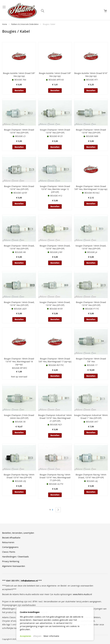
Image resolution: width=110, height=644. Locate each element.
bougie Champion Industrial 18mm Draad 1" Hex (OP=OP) (91, 417)
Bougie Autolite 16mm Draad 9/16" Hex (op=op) (91, 75)
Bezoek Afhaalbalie (11, 538)
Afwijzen (37, 636)
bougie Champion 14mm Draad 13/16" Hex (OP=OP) (55, 131)
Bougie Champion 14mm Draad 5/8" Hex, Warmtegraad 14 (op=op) (91, 188)
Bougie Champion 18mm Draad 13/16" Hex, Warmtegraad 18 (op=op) (19, 361)
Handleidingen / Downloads (15, 557)
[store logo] (22, 11)
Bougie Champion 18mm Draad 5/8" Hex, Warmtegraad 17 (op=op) (55, 360)
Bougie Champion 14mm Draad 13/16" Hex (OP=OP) (19, 131)
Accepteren (25, 636)
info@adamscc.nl (29, 581)
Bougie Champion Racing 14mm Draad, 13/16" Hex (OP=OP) (91, 476)
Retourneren (8, 542)
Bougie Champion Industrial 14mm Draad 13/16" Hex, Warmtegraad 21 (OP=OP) (55, 418)
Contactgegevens (10, 547)
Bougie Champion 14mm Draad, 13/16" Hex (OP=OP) (19, 247)
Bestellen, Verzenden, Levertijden (18, 533)
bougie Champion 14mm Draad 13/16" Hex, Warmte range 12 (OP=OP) (55, 189)
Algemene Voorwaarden (14, 566)
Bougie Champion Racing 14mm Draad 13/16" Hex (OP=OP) (19, 476)
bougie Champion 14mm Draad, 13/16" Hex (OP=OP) (91, 247)
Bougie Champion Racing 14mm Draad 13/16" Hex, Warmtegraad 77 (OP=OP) (55, 477)
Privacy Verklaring (11, 561)
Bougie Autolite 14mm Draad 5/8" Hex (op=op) (19, 75)
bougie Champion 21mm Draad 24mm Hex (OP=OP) (19, 417)
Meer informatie (51, 636)
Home (5, 24)
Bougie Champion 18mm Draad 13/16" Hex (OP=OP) (91, 304)
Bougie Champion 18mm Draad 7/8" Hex (91, 360)
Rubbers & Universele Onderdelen (25, 24)
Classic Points (9, 552)
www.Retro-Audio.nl (82, 594)
